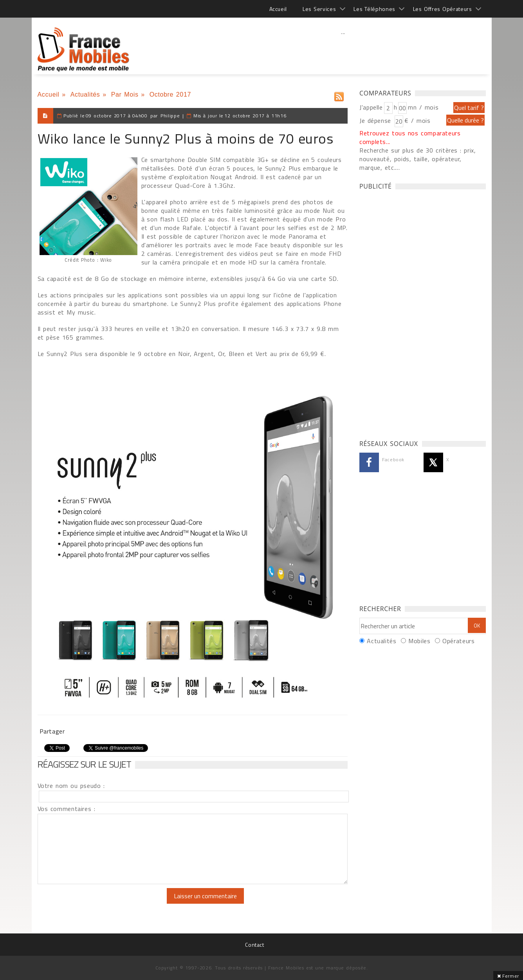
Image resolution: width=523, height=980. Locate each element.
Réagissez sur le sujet (85, 764)
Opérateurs (458, 641)
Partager (52, 731)
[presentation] (103, 903)
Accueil (278, 9)
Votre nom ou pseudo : (71, 786)
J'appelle (371, 107)
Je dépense (376, 120)
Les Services (319, 9)
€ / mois (417, 120)
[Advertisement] (343, 49)
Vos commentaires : (67, 809)
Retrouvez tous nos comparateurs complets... (410, 137)
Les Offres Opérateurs (443, 9)
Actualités (85, 94)
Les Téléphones (374, 9)
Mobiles (419, 641)
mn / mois (423, 107)
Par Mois (125, 94)
